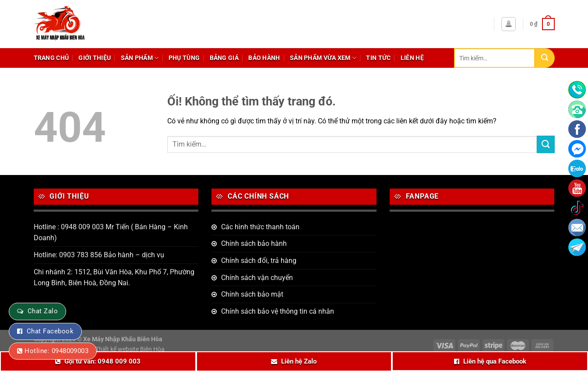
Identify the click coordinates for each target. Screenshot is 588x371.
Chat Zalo (43, 311)
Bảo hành (264, 58)
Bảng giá (224, 58)
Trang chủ (51, 58)
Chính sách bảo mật (252, 294)
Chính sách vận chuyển (257, 278)
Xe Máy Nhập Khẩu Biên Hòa (123, 339)
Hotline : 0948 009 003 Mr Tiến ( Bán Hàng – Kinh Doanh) (111, 233)
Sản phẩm (140, 58)
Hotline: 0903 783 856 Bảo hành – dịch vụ (99, 255)
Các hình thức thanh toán (260, 227)
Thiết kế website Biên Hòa (130, 349)
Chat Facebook (50, 331)
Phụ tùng (184, 58)
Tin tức (378, 58)
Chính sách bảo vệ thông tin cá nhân (278, 311)
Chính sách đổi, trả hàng (259, 261)
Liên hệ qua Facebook (495, 361)
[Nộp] (545, 58)
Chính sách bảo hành (254, 243)
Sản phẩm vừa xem (323, 58)
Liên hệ (412, 58)
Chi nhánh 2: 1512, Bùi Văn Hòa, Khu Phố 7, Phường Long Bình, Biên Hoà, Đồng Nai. (114, 278)
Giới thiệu (95, 58)
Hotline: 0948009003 (56, 351)
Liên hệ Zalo (299, 361)
